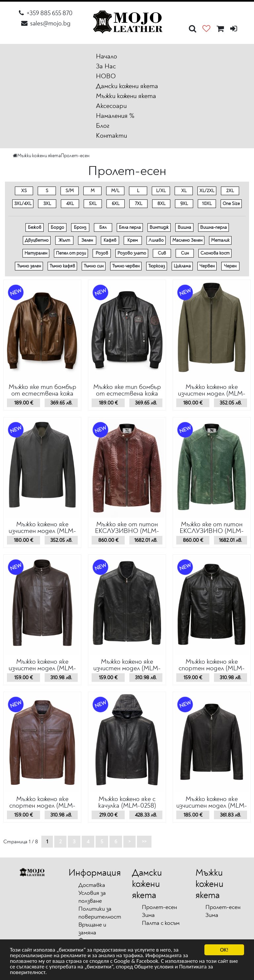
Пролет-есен (75, 156)
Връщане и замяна (92, 929)
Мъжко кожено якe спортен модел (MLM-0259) (42, 805)
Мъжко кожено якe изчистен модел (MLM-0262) (42, 668)
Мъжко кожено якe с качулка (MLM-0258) (127, 802)
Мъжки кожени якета (126, 96)
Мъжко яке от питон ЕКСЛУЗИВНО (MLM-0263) (212, 531)
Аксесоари (111, 106)
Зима (148, 915)
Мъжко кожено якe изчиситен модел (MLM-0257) (212, 805)
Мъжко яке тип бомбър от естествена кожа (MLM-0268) (42, 393)
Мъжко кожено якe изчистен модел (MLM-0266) (212, 393)
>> (144, 842)
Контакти (111, 136)
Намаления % (115, 116)
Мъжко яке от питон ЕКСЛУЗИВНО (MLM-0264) (127, 531)
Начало (106, 56)
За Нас (106, 66)
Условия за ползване (92, 897)
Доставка (92, 885)
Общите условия (154, 968)
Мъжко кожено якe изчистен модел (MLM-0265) (42, 531)
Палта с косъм (161, 923)
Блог (103, 126)
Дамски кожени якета (127, 86)
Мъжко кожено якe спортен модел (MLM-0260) (212, 668)
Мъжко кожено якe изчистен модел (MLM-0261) (127, 668)
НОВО (106, 76)
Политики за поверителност (100, 913)
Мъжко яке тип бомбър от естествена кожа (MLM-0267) (127, 393)
